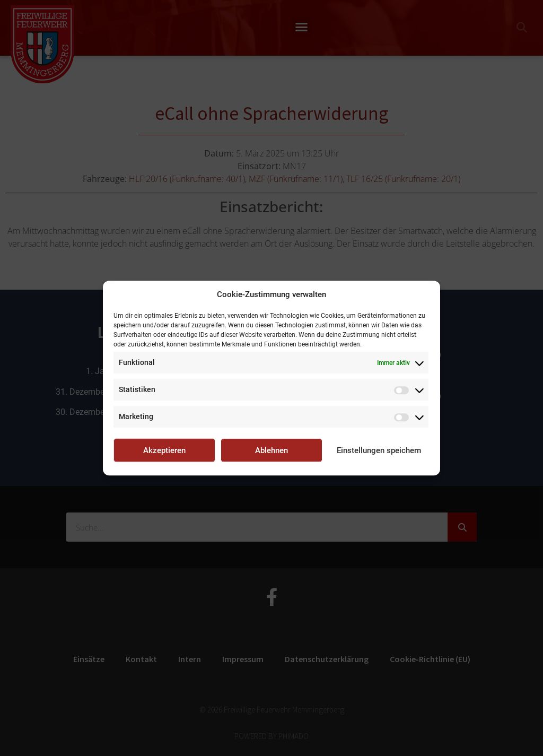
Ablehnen (271, 450)
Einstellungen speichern (379, 450)
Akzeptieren (164, 450)
